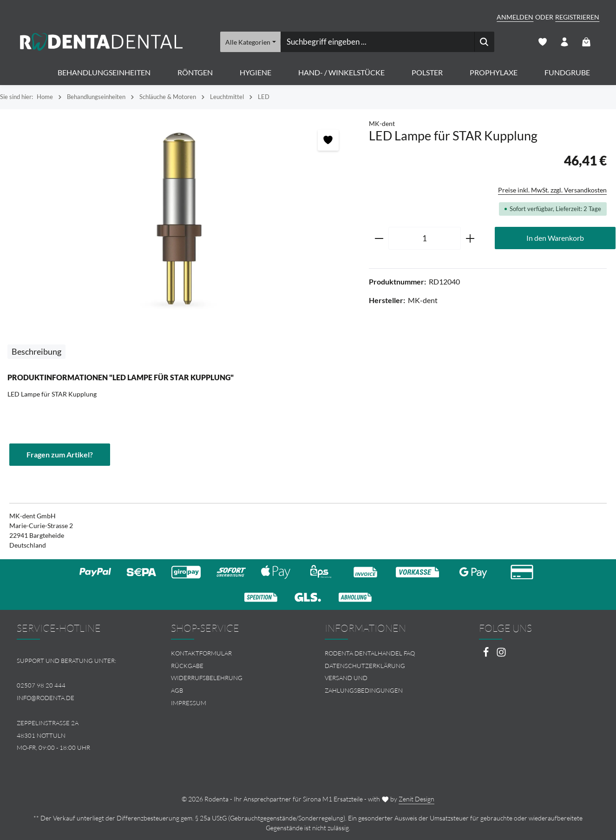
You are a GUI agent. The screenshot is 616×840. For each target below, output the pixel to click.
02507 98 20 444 (41, 685)
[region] (180, 218)
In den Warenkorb (555, 238)
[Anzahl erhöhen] (470, 238)
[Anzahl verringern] (379, 238)
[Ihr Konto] (564, 42)
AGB (177, 690)
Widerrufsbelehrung (207, 678)
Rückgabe (187, 666)
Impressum (189, 703)
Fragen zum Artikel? (60, 454)
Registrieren (577, 17)
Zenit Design (416, 799)
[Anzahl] (425, 238)
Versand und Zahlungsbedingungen (364, 684)
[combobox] (378, 42)
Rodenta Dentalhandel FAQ (370, 653)
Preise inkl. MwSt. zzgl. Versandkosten (552, 190)
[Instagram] (501, 655)
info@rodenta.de (46, 698)
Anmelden (515, 17)
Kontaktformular (201, 653)
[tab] (36, 352)
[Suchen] (485, 42)
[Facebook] (487, 655)
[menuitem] (231, 653)
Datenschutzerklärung (365, 666)
